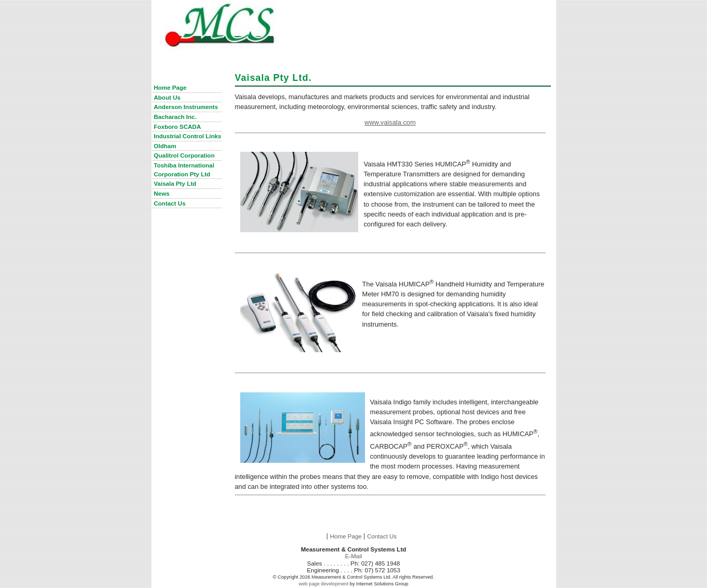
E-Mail (354, 556)
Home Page (346, 536)
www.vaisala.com (390, 122)
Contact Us (382, 536)
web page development (323, 584)
